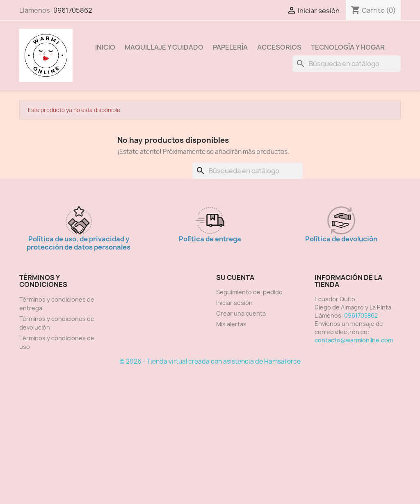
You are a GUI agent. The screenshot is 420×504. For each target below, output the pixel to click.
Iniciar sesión (234, 303)
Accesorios (279, 47)
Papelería (230, 47)
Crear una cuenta (241, 313)
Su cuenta (235, 277)
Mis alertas (231, 324)
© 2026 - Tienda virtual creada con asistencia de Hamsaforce (210, 361)
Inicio (105, 47)
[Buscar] (347, 64)
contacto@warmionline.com (354, 340)
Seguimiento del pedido (249, 292)
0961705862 (73, 10)
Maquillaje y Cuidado (164, 47)
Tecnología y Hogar (348, 47)
